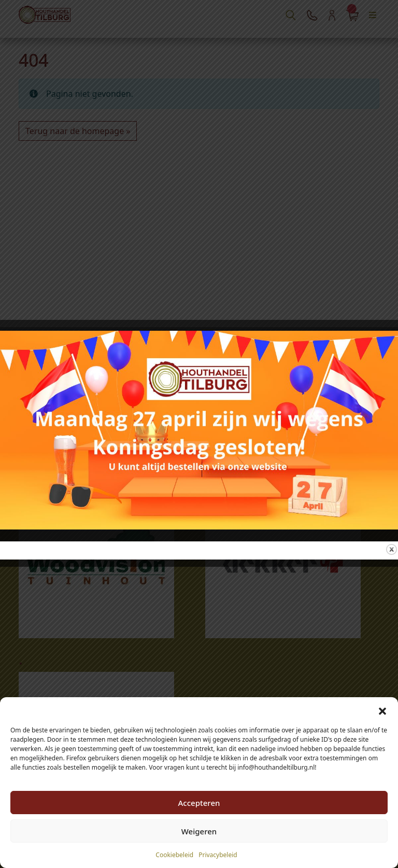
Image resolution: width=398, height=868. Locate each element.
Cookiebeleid (174, 855)
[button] (382, 710)
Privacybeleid (218, 855)
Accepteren (199, 803)
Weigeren (199, 831)
